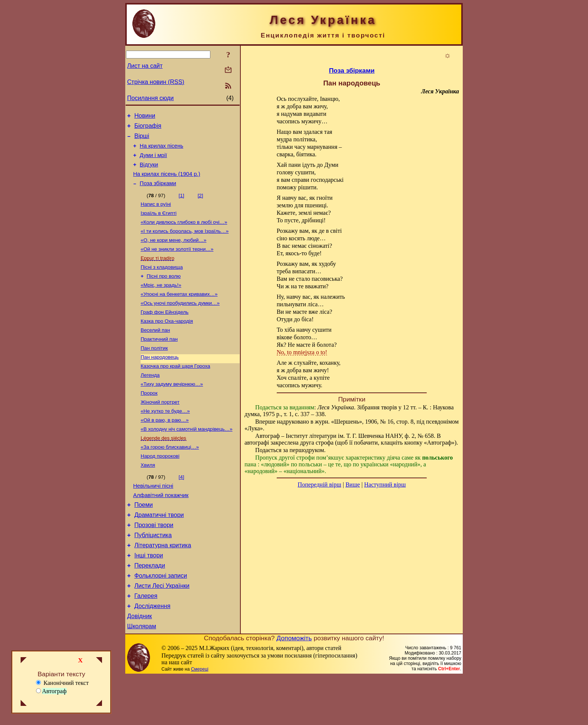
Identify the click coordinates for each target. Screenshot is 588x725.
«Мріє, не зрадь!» (161, 302)
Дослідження (152, 652)
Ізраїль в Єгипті (159, 224)
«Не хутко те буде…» (165, 438)
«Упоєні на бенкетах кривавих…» (179, 311)
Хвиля (148, 497)
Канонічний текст (62, 683)
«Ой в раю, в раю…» (165, 448)
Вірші (142, 139)
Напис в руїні (156, 214)
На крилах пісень (162, 150)
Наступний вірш (385, 485)
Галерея (146, 641)
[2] (200, 204)
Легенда (150, 399)
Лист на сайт (145, 66)
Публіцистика (153, 573)
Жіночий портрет (160, 428)
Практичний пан (159, 360)
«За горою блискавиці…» (170, 477)
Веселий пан (155, 350)
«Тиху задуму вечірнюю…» (172, 409)
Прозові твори (154, 562)
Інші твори (149, 596)
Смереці (199, 718)
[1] (181, 204)
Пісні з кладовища (162, 282)
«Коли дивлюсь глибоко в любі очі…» (184, 233)
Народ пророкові (160, 487)
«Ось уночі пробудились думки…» (180, 321)
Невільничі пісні (153, 518)
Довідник (139, 663)
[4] (181, 509)
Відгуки (149, 171)
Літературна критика (163, 585)
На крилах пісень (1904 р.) (167, 182)
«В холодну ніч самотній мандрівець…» (187, 458)
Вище (353, 485)
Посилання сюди (150, 98)
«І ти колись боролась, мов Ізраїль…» (185, 243)
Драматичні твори (159, 551)
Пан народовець (160, 380)
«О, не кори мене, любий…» (173, 253)
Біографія (148, 128)
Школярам (142, 675)
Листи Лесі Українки (162, 630)
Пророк (149, 419)
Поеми (143, 540)
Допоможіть (294, 686)
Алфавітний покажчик (161, 529)
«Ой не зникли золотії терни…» (177, 263)
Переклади (150, 607)
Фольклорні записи (160, 618)
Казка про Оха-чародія (167, 341)
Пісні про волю (164, 292)
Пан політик (154, 370)
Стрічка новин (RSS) (156, 82)
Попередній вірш (319, 485)
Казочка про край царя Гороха (175, 389)
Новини (145, 117)
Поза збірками (158, 192)
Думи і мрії (154, 161)
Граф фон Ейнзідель (165, 331)
